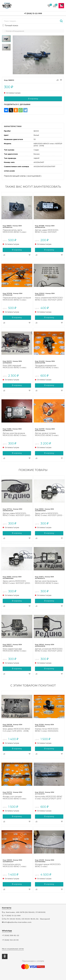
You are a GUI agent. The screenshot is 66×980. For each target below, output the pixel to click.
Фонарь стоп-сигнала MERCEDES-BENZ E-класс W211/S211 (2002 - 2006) (15, 798)
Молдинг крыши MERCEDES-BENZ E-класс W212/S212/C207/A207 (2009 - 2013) (48, 865)
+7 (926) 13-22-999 (33, 13)
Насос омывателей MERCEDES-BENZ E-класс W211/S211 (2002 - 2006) (49, 299)
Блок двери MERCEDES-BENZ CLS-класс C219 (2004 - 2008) (16, 730)
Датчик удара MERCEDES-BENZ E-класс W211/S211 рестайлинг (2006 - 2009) (47, 231)
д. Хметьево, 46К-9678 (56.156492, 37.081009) (24, 912)
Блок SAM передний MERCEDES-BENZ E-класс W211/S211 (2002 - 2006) (15, 367)
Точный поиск (10, 26)
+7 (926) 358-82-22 (10, 935)
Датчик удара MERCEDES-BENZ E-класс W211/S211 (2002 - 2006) (17, 514)
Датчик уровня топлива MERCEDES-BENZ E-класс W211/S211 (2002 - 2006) (47, 434)
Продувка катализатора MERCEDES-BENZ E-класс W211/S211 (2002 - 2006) (47, 367)
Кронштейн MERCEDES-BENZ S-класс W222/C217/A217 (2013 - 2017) (49, 798)
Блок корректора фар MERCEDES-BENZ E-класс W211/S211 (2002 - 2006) (15, 650)
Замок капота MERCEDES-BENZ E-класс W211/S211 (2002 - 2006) (49, 514)
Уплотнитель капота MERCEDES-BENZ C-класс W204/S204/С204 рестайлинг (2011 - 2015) (16, 865)
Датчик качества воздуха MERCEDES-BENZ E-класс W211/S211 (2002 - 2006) (15, 434)
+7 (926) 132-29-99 (10, 940)
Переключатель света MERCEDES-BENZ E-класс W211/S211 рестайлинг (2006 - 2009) (16, 231)
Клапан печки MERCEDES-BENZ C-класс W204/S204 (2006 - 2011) (47, 730)
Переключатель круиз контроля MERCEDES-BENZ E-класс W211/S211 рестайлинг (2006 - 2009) (17, 299)
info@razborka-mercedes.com (18, 922)
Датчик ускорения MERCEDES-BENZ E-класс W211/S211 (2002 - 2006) (49, 650)
